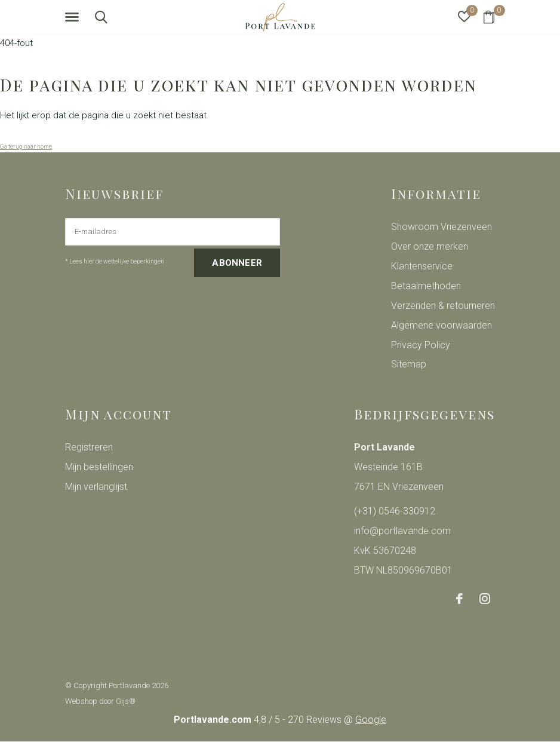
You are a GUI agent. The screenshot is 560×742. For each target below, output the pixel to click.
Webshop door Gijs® (100, 701)
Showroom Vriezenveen (441, 227)
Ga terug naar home (26, 147)
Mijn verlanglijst (96, 487)
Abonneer (237, 263)
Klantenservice (422, 266)
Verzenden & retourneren (443, 306)
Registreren (89, 447)
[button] (74, 17)
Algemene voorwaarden (441, 325)
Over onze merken (430, 246)
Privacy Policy (421, 345)
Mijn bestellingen (99, 467)
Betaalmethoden (426, 286)
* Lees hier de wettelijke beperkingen (115, 261)
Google (371, 720)
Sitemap (409, 364)
